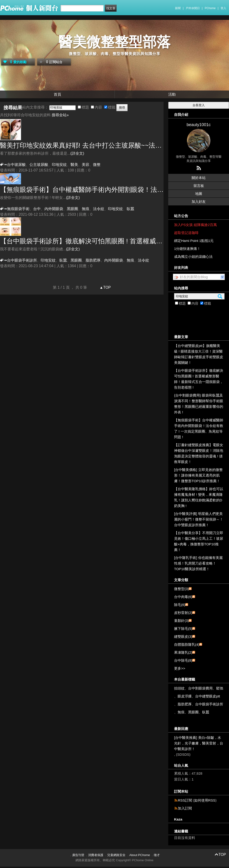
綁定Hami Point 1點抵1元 (194, 241)
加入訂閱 (185, 808)
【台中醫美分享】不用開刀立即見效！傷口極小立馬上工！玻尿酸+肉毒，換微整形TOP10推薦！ (199, 541)
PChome (210, 8)
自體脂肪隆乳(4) (187, 644)
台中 (37, 209)
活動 (172, 94)
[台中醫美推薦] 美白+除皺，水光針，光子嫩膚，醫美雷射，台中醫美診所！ (199, 743)
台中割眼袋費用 (200, 688)
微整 (97, 165)
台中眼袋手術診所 (22, 260)
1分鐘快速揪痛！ (187, 249)
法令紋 (99, 209)
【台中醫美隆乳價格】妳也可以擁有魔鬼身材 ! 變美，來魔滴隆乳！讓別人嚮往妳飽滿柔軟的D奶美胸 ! (199, 497)
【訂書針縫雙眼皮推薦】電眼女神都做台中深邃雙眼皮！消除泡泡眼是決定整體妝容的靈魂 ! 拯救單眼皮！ (199, 453)
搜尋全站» (60, 115)
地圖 (199, 194)
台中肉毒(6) (183, 597)
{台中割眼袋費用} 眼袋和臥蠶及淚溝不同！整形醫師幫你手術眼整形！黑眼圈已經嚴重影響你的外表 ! (199, 404)
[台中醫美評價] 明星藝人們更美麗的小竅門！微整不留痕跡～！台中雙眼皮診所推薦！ (199, 519)
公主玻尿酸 (39, 165)
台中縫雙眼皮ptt (208, 696)
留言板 (199, 186)
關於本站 (199, 178)
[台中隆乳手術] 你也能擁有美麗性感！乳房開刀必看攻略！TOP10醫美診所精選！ (198, 563)
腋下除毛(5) (183, 629)
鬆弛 (220, 688)
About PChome (140, 855)
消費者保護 (96, 855)
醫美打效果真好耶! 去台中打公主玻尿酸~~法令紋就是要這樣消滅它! (82, 145)
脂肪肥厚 (93, 260)
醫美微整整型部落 (114, 42)
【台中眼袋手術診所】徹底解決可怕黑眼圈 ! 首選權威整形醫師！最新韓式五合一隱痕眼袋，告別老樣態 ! (82, 241)
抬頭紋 (179, 688)
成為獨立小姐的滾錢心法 (193, 257)
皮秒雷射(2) (183, 613)
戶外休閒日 (193, 8)
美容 (86, 165)
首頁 (57, 94)
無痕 (86, 209)
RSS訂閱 (185, 800)
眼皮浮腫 (185, 696)
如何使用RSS (205, 800)
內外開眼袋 (54, 209)
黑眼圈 (72, 209)
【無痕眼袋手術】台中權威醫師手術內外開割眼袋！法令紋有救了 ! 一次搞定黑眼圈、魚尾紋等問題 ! (82, 190)
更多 (180, 668)
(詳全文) (77, 153)
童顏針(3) (181, 621)
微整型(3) (181, 589)
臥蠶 (130, 209)
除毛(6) (180, 605)
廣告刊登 (78, 855)
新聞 (178, 8)
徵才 (157, 855)
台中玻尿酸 (16, 165)
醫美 (74, 165)
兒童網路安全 (116, 855)
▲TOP (105, 287)
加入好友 (199, 202)
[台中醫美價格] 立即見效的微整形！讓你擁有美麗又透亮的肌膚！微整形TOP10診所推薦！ (198, 475)
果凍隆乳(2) (183, 652)
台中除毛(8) (183, 660)
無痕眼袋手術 (18, 209)
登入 (223, 8)
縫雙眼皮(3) (183, 636)
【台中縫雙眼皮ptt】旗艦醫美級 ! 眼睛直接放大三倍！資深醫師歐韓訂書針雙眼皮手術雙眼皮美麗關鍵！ (199, 354)
